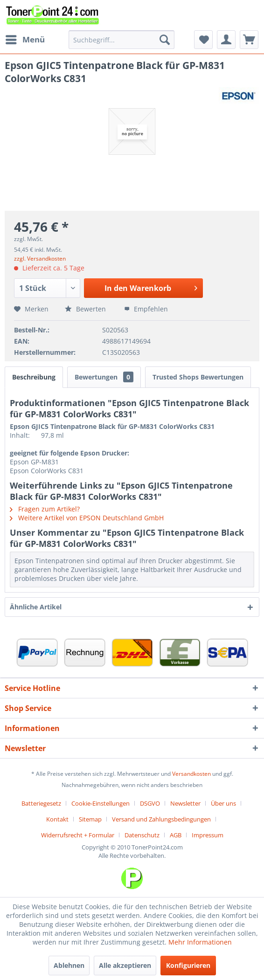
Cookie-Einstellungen (101, 803)
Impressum (208, 835)
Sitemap (90, 819)
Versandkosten (191, 774)
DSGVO (150, 803)
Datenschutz (142, 835)
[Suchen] (165, 40)
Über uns (223, 803)
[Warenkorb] (249, 40)
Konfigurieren (188, 965)
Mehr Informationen (200, 942)
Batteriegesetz (41, 803)
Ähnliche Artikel (36, 607)
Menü (25, 38)
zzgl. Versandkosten (40, 259)
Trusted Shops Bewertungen (198, 377)
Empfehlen (146, 309)
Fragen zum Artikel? (45, 509)
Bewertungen (104, 377)
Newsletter (185, 803)
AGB (176, 835)
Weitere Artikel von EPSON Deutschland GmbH (87, 518)
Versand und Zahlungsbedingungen (161, 819)
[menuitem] (25, 40)
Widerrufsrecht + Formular (78, 835)
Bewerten (86, 309)
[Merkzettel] (203, 40)
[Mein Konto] (226, 40)
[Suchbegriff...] (121, 40)
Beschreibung (34, 377)
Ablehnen (69, 965)
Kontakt (57, 819)
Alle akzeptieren (125, 965)
